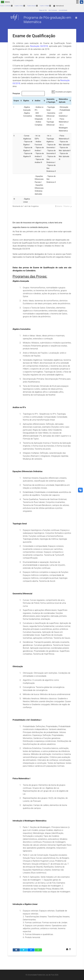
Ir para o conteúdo (6, 6)
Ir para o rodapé (45, 6)
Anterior (59, 206)
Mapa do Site (43, 10)
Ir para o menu (20, 6)
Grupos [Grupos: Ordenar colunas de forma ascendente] (16, 101)
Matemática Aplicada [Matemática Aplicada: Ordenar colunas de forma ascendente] (63, 101)
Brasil (5, 2)
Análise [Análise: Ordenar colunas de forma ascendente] (38, 101)
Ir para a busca (32, 6)
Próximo (67, 206)
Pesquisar (29, 93)
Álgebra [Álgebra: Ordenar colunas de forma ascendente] (26, 101)
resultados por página (62, 92)
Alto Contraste (53, 10)
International (58, 6)
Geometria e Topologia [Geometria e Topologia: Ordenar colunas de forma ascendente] (51, 101)
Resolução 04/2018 (39, 46)
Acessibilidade (63, 10)
